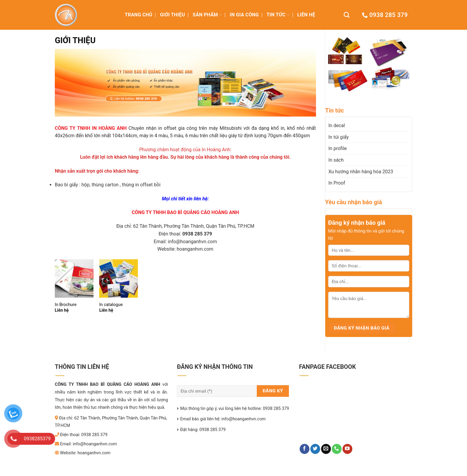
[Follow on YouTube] (347, 449)
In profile (338, 148)
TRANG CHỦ (138, 15)
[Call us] (337, 449)
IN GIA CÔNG (244, 15)
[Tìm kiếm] (347, 15)
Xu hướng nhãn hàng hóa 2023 (361, 172)
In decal (337, 125)
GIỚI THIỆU (172, 15)
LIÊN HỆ (306, 15)
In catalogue (111, 305)
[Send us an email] (326, 449)
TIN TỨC (278, 15)
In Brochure (66, 305)
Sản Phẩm (207, 15)
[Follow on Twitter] (315, 449)
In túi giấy (339, 137)
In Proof (337, 183)
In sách (336, 160)
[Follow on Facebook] (305, 449)
